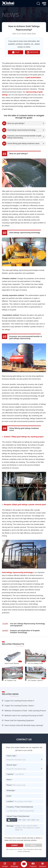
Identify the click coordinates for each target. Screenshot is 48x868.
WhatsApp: (11, 790)
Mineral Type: (12, 765)
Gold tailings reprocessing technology (21, 130)
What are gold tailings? (16, 123)
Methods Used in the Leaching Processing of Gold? (24, 716)
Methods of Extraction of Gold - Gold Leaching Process (25, 711)
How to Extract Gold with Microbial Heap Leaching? (24, 725)
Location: (10, 801)
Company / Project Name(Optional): (20, 807)
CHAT (16, 52)
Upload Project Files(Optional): (18, 816)
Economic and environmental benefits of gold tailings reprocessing (24, 137)
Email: (9, 796)
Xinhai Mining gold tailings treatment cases (23, 143)
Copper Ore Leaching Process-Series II (19, 701)
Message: (11, 826)
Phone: (10, 785)
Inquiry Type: (12, 756)
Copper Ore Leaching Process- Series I (19, 706)
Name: (9, 780)
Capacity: (10, 774)
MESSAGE (32, 52)
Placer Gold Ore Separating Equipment (19, 720)
